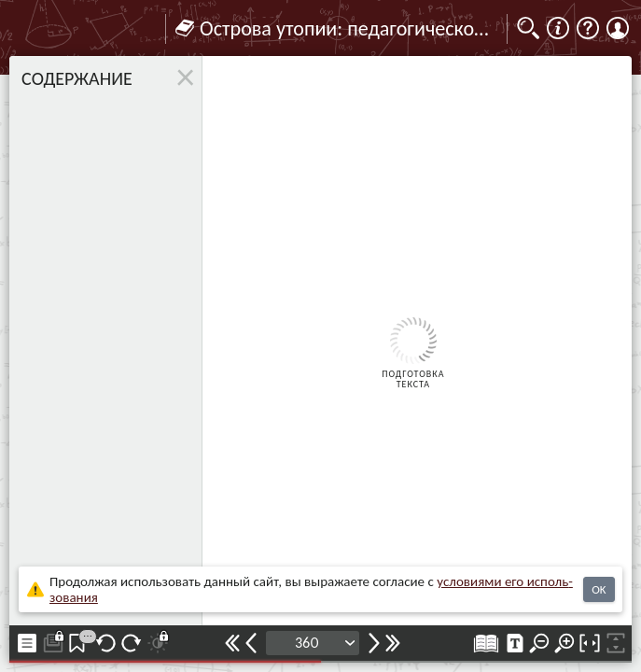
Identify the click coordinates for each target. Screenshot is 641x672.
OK (599, 589)
